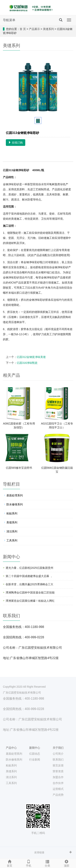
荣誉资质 (58, 771)
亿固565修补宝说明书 (19, 468)
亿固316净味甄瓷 (27, 363)
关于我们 (58, 748)
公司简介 (58, 754)
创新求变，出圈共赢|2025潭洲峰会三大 (29, 584)
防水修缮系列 (15, 504)
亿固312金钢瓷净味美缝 (31, 357)
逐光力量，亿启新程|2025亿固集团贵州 (29, 568)
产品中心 (11, 748)
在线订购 (16, 143)
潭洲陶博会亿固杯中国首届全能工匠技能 (30, 593)
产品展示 (34, 29)
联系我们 (58, 760)
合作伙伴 (58, 783)
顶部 (66, 863)
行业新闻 (35, 760)
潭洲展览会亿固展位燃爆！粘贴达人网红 (30, 601)
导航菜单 (9, 20)
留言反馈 (58, 765)
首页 (10, 863)
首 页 (23, 29)
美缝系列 (48, 29)
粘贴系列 (12, 513)
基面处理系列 (15, 495)
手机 (29, 863)
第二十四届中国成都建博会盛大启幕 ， (29, 576)
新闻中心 (35, 748)
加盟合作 (58, 777)
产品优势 (58, 795)
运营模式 (58, 789)
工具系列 (12, 540)
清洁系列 (12, 531)
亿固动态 (35, 754)
